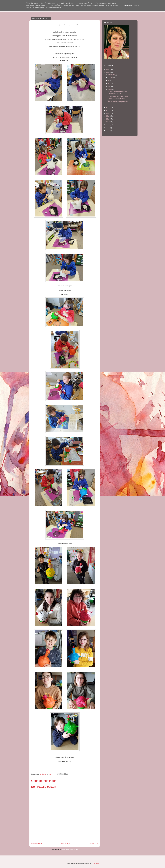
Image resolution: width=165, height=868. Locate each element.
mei (109, 86)
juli (109, 80)
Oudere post (93, 843)
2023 (108, 72)
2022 (108, 107)
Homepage (66, 843)
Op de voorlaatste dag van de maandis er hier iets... (118, 102)
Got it (137, 5)
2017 (108, 122)
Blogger (96, 863)
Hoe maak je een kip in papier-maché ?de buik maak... (118, 97)
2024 (108, 69)
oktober (111, 78)
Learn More (128, 5)
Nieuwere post (37, 843)
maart (110, 89)
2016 (108, 125)
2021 (108, 110)
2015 (108, 128)
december (112, 75)
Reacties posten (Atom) (70, 849)
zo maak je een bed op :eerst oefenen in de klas (117, 93)
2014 (108, 131)
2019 (108, 116)
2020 (108, 113)
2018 (108, 119)
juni (109, 83)
